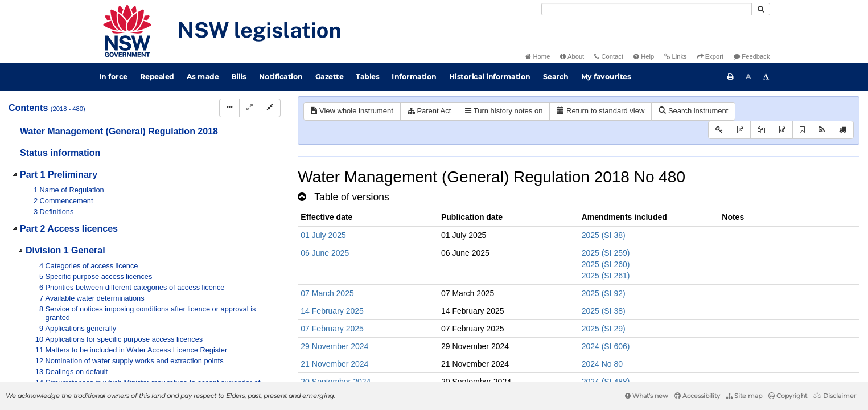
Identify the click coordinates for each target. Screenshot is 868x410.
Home (538, 56)
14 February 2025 (332, 311)
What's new (647, 396)
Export (710, 56)
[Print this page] (730, 77)
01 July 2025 (323, 235)
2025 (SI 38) (604, 235)
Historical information (490, 77)
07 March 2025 (327, 293)
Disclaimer (835, 396)
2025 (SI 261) (606, 276)
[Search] (647, 9)
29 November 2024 (334, 346)
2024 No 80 (602, 364)
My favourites (606, 77)
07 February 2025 (332, 329)
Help (644, 56)
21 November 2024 (334, 364)
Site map (744, 396)
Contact (609, 56)
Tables (367, 77)
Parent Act (429, 111)
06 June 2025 (325, 253)
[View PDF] (740, 130)
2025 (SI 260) (606, 264)
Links (675, 56)
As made (203, 77)
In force (113, 77)
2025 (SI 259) (606, 253)
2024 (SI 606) (606, 346)
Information (414, 77)
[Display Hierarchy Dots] (229, 108)
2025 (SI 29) (604, 329)
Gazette (330, 77)
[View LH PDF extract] (761, 130)
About (572, 56)
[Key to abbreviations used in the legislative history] (719, 130)
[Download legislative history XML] (782, 130)
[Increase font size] (766, 77)
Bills (239, 77)
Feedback (752, 56)
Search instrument (693, 111)
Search (556, 77)
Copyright (788, 396)
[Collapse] (270, 108)
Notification (281, 77)
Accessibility (697, 396)
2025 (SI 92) (604, 293)
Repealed (157, 77)
